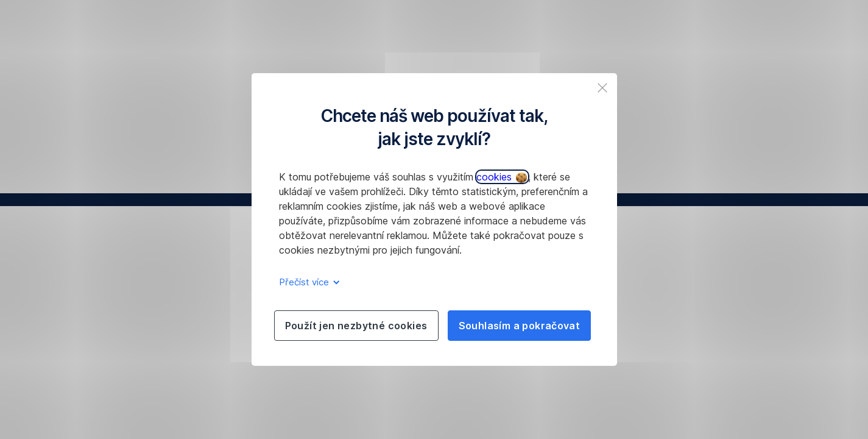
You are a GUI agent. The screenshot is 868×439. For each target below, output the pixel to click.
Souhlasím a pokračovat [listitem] (520, 326)
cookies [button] (502, 177)
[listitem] (602, 88)
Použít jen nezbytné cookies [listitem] (356, 326)
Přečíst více (307, 282)
